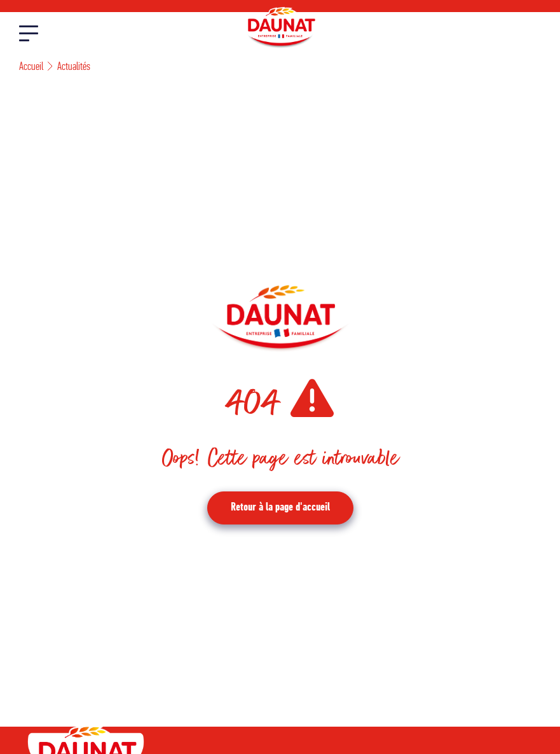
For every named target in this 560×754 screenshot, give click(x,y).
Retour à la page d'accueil (280, 508)
